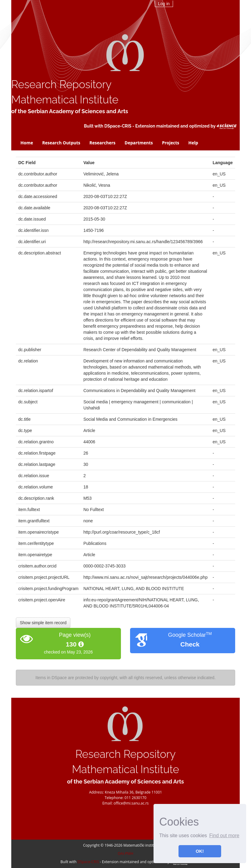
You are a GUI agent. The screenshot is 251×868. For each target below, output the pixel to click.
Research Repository (61, 84)
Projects (171, 143)
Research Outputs (61, 143)
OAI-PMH (126, 854)
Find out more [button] (224, 836)
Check (190, 644)
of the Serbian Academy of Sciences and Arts (70, 111)
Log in (164, 4)
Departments (139, 143)
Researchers (103, 143)
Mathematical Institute (65, 100)
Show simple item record (43, 623)
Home (27, 143)
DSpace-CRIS (118, 126)
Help (193, 143)
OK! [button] (200, 851)
